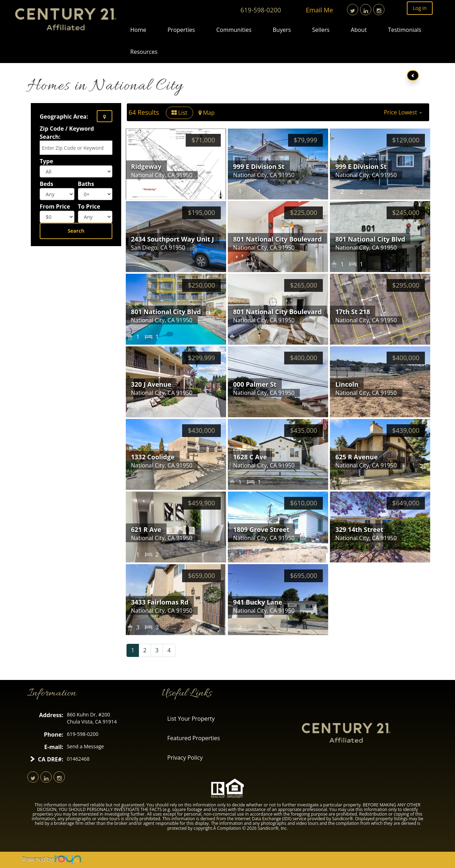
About (359, 30)
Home (138, 30)
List (179, 113)
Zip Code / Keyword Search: (67, 133)
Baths (86, 184)
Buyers (282, 30)
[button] (403, 112)
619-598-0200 (261, 10)
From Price (55, 206)
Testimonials (405, 30)
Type (46, 161)
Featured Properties (194, 738)
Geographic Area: (64, 117)
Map (207, 113)
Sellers (321, 30)
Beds (46, 184)
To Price (89, 206)
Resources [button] (144, 52)
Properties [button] (181, 30)
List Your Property (191, 719)
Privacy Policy (185, 758)
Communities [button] (234, 30)
